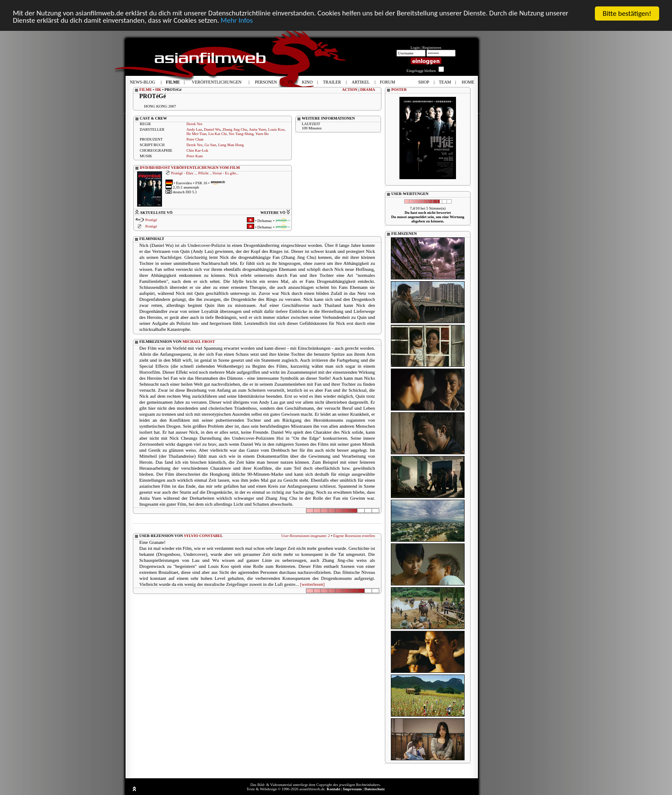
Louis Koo (276, 129)
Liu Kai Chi (217, 134)
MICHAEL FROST (199, 342)
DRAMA (368, 90)
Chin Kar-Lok (197, 150)
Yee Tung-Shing (241, 134)
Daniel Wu (212, 129)
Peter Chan (195, 139)
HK (158, 90)
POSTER (399, 90)
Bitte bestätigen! (627, 13)
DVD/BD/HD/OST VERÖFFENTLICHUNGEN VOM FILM (190, 168)
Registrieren (432, 48)
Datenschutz (375, 789)
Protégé (151, 220)
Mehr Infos (238, 21)
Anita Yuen (258, 129)
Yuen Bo (262, 134)
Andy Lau (194, 129)
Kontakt (333, 789)
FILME (146, 90)
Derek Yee (195, 124)
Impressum (352, 789)
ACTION (350, 90)
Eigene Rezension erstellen (354, 536)
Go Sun (210, 145)
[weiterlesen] (312, 584)
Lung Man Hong (231, 145)
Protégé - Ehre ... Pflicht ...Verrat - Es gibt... (205, 173)
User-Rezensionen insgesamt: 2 (306, 536)
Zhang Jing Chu (235, 129)
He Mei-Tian (196, 134)
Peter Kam (195, 156)
